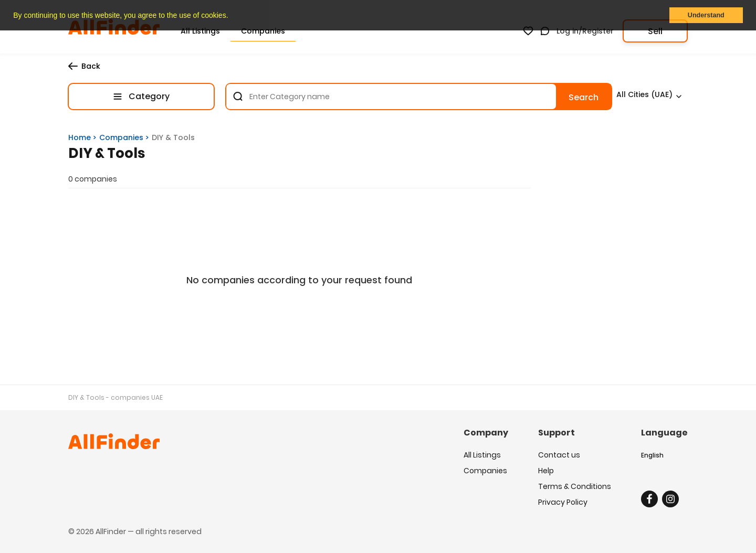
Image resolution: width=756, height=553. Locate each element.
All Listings (482, 455)
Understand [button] (706, 15)
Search (584, 97)
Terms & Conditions (575, 486)
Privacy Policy (563, 502)
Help (546, 471)
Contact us (559, 455)
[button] (232, 16)
